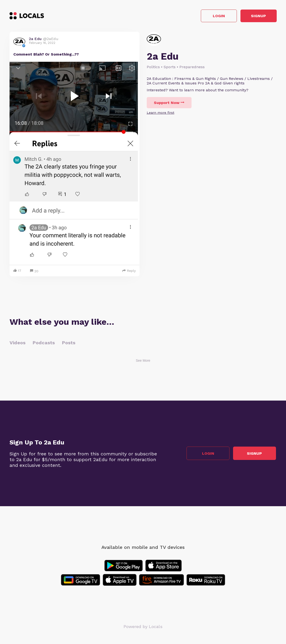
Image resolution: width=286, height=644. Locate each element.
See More (143, 361)
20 (34, 272)
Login (209, 16)
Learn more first (161, 113)
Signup (255, 16)
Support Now (169, 103)
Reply (129, 271)
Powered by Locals (143, 627)
